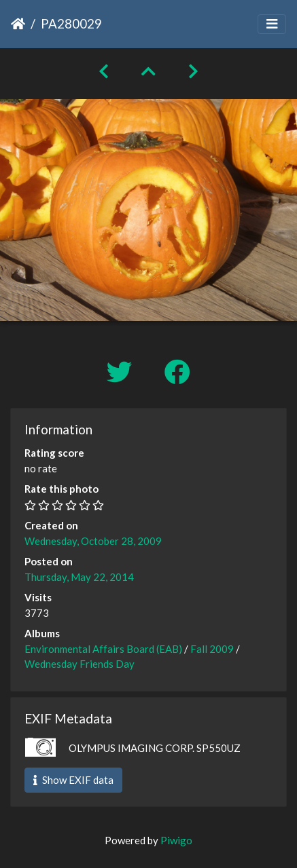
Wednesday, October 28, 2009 (93, 541)
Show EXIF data (73, 780)
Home (18, 24)
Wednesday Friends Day (80, 664)
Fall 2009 (212, 649)
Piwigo (176, 840)
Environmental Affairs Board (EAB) (103, 649)
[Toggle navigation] (272, 24)
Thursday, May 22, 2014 (79, 577)
